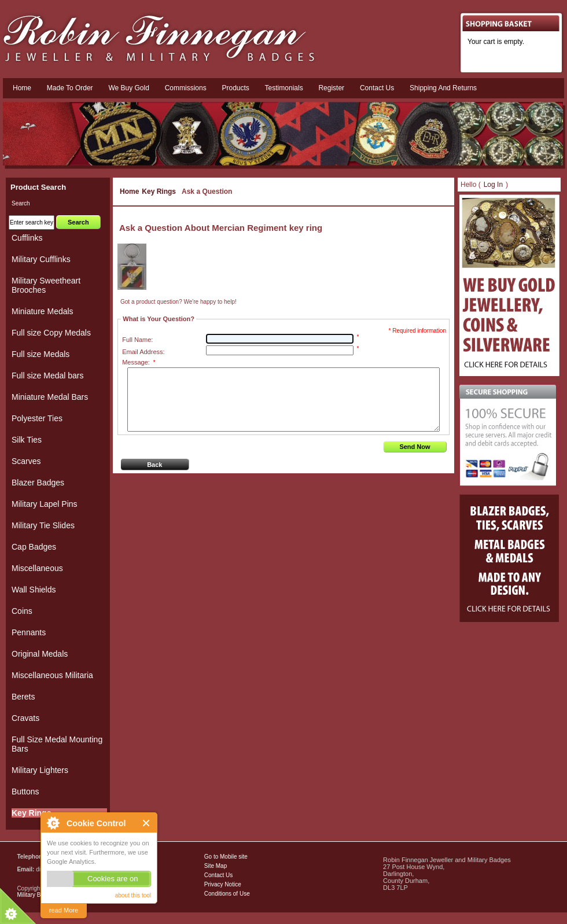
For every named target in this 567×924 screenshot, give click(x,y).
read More (64, 910)
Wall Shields (34, 590)
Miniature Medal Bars (50, 397)
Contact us (377, 88)
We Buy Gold (128, 88)
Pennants (29, 632)
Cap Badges (34, 547)
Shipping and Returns (443, 88)
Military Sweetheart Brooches (46, 285)
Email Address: (143, 352)
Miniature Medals (43, 311)
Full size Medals (41, 354)
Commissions (186, 88)
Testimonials (284, 88)
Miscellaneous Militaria (52, 675)
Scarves (26, 461)
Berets (23, 697)
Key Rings (159, 192)
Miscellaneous (37, 568)
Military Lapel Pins (45, 504)
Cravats (25, 718)
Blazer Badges (38, 483)
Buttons (25, 792)
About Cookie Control (53, 823)
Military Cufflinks (41, 259)
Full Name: (137, 340)
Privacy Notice (223, 884)
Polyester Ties (37, 418)
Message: (139, 362)
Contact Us (218, 875)
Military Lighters (40, 770)
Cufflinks (27, 238)
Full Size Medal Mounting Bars (57, 744)
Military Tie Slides (43, 525)
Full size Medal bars (48, 376)
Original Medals (40, 654)
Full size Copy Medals (51, 333)
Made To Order (70, 88)
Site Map (216, 866)
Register (331, 88)
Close (147, 823)
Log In (493, 185)
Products (235, 88)
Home (22, 88)
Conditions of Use (227, 894)
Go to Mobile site (226, 857)
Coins (22, 611)
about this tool (133, 895)
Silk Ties (27, 440)
